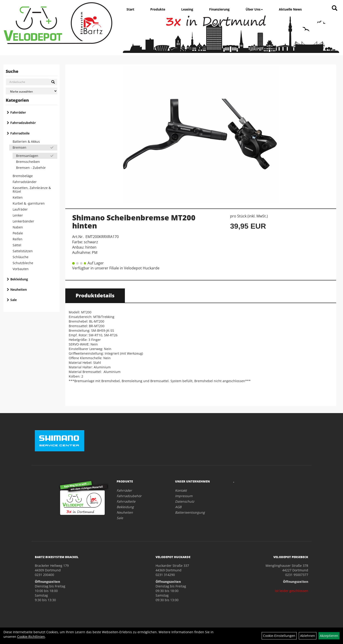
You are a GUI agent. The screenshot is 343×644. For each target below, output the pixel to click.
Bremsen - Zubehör (31, 168)
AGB (178, 507)
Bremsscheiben (28, 162)
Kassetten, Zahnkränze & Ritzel (32, 190)
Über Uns (254, 9)
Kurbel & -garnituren (29, 203)
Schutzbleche (23, 263)
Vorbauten (21, 269)
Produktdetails (95, 295)
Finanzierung (219, 9)
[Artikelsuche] (335, 8)
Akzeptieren (329, 636)
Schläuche (21, 257)
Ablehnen (308, 636)
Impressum (184, 496)
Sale (14, 300)
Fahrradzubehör (23, 123)
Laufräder (20, 209)
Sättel (17, 245)
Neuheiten (19, 289)
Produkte (158, 9)
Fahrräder (18, 112)
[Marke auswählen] (32, 91)
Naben (18, 227)
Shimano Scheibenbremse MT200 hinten (134, 222)
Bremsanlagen (27, 156)
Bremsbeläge (23, 176)
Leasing (187, 9)
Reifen (18, 239)
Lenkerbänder (23, 221)
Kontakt (181, 490)
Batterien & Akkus (26, 141)
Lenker (18, 215)
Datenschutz (185, 501)
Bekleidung (19, 279)
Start (130, 9)
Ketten (18, 197)
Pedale (18, 233)
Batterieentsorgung (190, 512)
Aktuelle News (290, 9)
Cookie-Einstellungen (279, 636)
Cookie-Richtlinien (31, 637)
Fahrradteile (20, 133)
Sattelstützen (23, 251)
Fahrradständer (25, 182)
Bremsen (19, 147)
